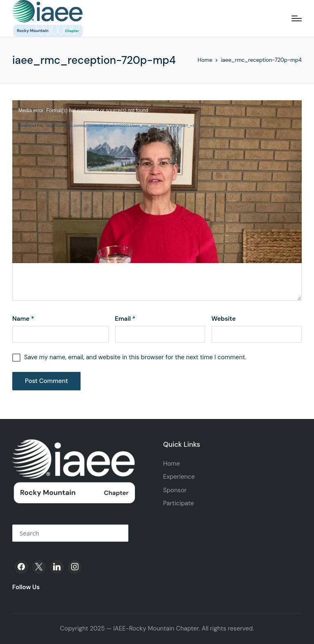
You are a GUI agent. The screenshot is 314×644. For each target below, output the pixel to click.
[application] (157, 110)
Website (224, 319)
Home (172, 464)
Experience (179, 477)
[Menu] (297, 18)
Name (23, 319)
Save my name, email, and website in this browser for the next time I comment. (135, 357)
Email (125, 319)
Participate (178, 503)
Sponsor (175, 490)
